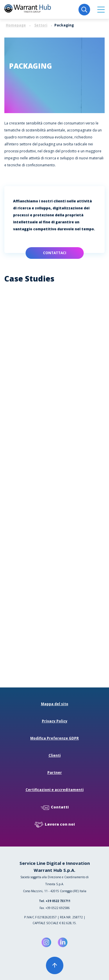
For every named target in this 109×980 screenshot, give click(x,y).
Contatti (55, 807)
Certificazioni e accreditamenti (55, 790)
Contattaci (55, 253)
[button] (101, 9)
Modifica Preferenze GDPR (54, 738)
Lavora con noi (55, 825)
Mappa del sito (55, 704)
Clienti (55, 755)
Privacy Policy (55, 721)
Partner (55, 773)
